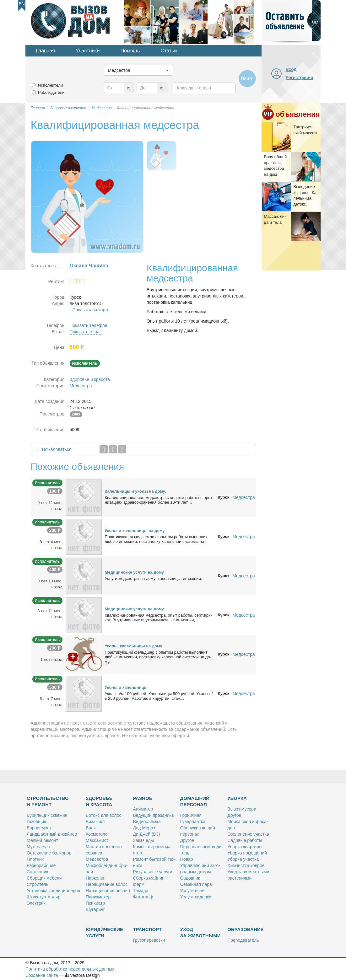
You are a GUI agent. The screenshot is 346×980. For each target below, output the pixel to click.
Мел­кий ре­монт (42, 840)
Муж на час (38, 847)
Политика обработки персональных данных (70, 969)
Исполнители (50, 85)
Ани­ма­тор (143, 809)
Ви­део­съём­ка (147, 822)
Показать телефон (89, 325)
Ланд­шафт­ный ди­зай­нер (52, 834)
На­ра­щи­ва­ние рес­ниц (108, 891)
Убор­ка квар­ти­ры (245, 847)
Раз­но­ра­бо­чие (41, 865)
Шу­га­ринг (95, 909)
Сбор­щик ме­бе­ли (44, 878)
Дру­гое (187, 840)
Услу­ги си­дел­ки (196, 897)
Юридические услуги (104, 932)
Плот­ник (35, 859)
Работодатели (51, 92)
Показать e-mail (86, 332)
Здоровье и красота (90, 379)
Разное (142, 798)
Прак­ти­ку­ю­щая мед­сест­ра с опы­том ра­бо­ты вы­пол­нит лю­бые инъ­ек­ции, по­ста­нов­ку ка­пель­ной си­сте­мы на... (156, 539)
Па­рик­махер (98, 897)
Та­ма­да (141, 891)
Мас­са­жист (97, 840)
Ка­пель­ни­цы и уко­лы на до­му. (135, 491)
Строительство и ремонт (48, 801)
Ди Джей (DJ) (146, 834)
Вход (291, 69)
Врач (91, 828)
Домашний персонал (195, 801)
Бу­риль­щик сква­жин (47, 815)
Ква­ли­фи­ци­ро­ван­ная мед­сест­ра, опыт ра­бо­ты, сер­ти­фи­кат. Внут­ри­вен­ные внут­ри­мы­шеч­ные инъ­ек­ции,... (159, 618)
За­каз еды (143, 840)
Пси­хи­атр (95, 903)
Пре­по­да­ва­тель (243, 940)
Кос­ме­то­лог (97, 834)
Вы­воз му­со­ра (242, 809)
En (22, 4)
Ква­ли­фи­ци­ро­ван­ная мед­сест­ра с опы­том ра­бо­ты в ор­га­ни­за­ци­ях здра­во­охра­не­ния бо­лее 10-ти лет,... (159, 500)
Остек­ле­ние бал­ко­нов (49, 853)
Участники (88, 51)
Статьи (169, 51)
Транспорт (147, 929)
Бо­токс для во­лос (104, 815)
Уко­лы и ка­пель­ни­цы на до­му (135, 530)
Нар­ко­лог (95, 878)
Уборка (237, 798)
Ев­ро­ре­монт (39, 828)
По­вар (187, 859)
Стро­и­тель (38, 884)
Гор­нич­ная (191, 815)
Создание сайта (42, 975)
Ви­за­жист (95, 822)
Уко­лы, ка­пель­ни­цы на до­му (134, 646)
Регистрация (300, 78)
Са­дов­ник (190, 878)
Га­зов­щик (36, 822)
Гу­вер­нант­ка (193, 822)
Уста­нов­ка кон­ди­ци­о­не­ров (53, 891)
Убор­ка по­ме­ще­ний (247, 853)
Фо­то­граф (143, 897)
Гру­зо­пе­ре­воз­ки (149, 940)
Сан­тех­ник (37, 872)
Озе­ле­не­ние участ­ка (248, 834)
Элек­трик (36, 903)
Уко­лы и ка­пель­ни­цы (126, 687)
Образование (245, 929)
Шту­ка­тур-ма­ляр (43, 897)
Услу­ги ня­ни (192, 891)
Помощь (130, 51)
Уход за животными (200, 932)
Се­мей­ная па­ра (196, 884)
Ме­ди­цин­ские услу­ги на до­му (135, 572)
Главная (45, 51)
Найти (247, 78)
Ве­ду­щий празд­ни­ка (153, 815)
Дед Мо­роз (144, 828)
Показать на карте (91, 310)
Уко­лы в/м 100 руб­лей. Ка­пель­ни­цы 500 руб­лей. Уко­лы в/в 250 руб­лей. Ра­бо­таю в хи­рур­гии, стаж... (159, 696)
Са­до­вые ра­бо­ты (245, 840)
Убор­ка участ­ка (243, 859)
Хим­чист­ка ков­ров (246, 865)
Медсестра (81, 386)
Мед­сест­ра (97, 859)
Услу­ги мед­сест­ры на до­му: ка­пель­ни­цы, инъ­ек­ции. (154, 578)
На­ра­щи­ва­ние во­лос (107, 884)
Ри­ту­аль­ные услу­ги (152, 872)
